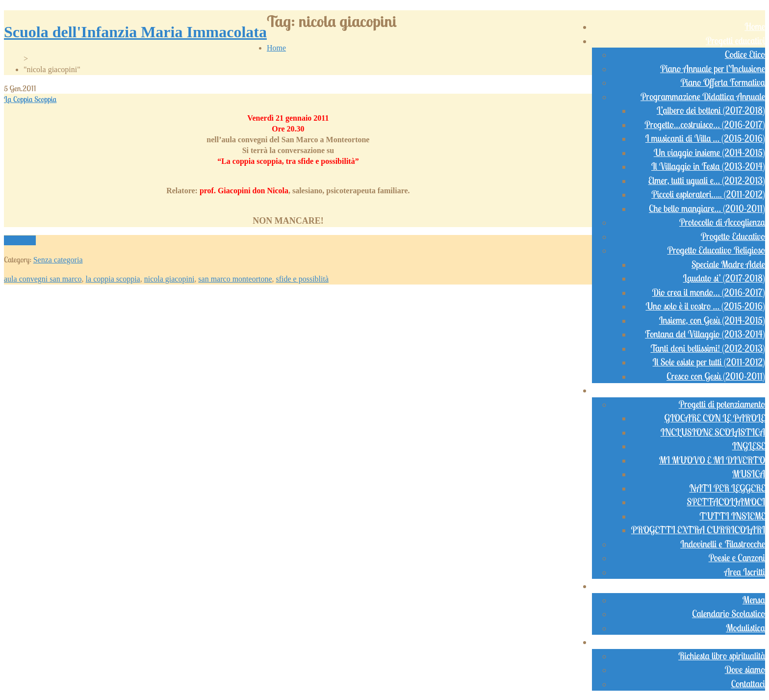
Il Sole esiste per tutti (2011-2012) (709, 362)
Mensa (754, 600)
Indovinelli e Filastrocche (723, 544)
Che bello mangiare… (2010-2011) (707, 208)
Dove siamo (745, 670)
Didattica (749, 390)
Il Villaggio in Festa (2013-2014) (708, 166)
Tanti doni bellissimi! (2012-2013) (708, 348)
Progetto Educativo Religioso (716, 250)
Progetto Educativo (733, 236)
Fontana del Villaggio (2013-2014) (705, 334)
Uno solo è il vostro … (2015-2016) (705, 306)
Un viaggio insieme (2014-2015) (709, 153)
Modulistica (745, 628)
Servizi (754, 586)
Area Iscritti (745, 572)
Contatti (752, 642)
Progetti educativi (735, 41)
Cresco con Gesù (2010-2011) (716, 376)
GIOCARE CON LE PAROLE (715, 418)
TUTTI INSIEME (732, 516)
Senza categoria (58, 260)
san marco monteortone (235, 279)
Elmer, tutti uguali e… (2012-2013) (707, 181)
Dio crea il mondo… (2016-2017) (709, 292)
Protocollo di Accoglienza (722, 222)
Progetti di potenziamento (722, 404)
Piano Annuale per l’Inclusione (713, 69)
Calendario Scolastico (729, 614)
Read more (20, 240)
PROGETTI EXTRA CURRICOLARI (698, 530)
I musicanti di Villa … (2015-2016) (705, 138)
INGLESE (749, 446)
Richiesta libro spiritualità (722, 656)
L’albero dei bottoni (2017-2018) (711, 110)
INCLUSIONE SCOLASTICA (713, 432)
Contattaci (748, 684)
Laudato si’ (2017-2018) (724, 278)
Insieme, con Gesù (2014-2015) (712, 320)
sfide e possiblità (303, 279)
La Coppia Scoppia (30, 99)
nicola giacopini (169, 279)
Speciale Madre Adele (728, 264)
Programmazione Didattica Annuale (703, 97)
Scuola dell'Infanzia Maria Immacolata (135, 32)
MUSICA (749, 474)
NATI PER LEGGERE (727, 488)
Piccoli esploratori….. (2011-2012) (708, 194)
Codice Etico (745, 54)
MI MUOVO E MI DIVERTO (712, 460)
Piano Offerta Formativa (723, 82)
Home (755, 26)
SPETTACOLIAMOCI (726, 502)
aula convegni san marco (43, 279)
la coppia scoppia (113, 279)
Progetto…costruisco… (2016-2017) (705, 125)
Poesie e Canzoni (737, 558)
